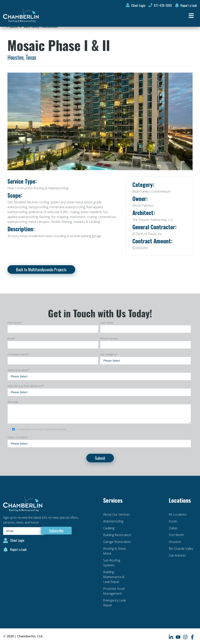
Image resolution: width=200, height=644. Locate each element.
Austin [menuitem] (173, 521)
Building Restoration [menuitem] (117, 535)
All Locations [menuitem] (178, 514)
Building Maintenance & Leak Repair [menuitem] (114, 577)
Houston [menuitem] (175, 542)
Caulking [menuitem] (109, 528)
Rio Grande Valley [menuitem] (181, 549)
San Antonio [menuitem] (177, 555)
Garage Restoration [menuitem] (117, 542)
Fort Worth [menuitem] (176, 535)
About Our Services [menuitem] (117, 514)
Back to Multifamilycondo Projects (41, 270)
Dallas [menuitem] (173, 528)
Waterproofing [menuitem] (113, 521)
